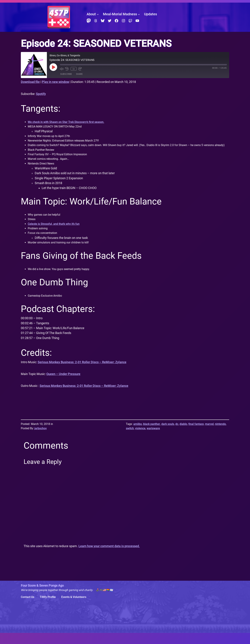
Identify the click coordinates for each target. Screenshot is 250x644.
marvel (209, 435)
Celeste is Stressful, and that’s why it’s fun (57, 233)
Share (79, 74)
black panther (152, 435)
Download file (30, 82)
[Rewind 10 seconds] (67, 69)
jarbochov (41, 439)
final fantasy (196, 435)
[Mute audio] (62, 69)
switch (130, 439)
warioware (153, 439)
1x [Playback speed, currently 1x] (73, 69)
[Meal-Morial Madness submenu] (139, 14)
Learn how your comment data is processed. (109, 557)
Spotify (41, 94)
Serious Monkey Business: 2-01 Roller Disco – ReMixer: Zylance (82, 373)
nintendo (220, 435)
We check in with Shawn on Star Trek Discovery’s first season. (70, 122)
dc (177, 435)
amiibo (138, 435)
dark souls (168, 435)
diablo (183, 435)
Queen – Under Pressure (63, 385)
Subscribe (66, 74)
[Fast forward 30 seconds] (80, 69)
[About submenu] (98, 14)
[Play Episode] (53, 67)
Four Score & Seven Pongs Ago (42, 597)
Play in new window (55, 82)
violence (140, 439)
